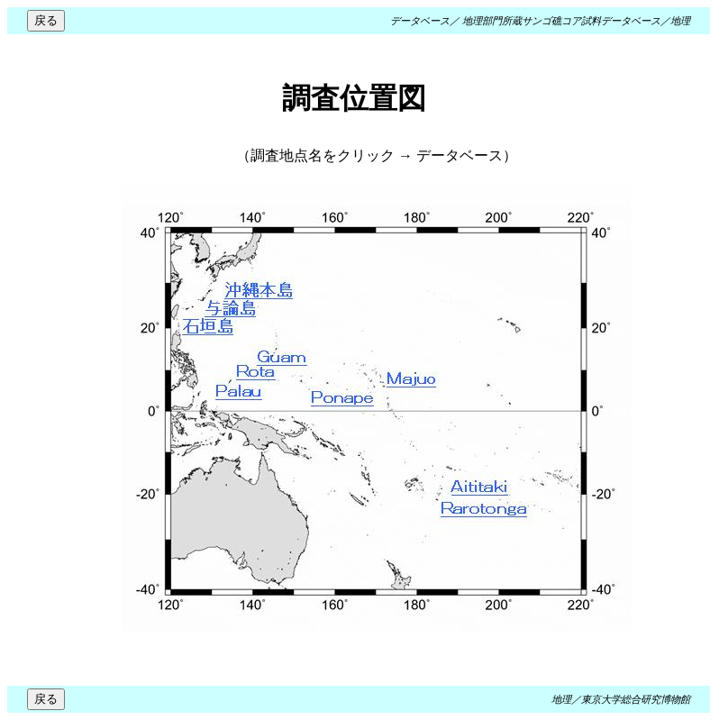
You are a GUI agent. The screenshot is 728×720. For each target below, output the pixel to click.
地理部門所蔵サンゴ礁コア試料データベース (561, 21)
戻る (46, 20)
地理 (680, 21)
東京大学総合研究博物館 (636, 699)
